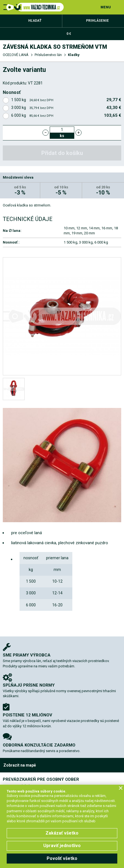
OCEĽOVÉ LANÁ (16, 55)
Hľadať (35, 21)
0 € (69, 34)
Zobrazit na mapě (20, 765)
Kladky (74, 55)
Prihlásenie (97, 21)
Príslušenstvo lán (48, 55)
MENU (106, 7)
